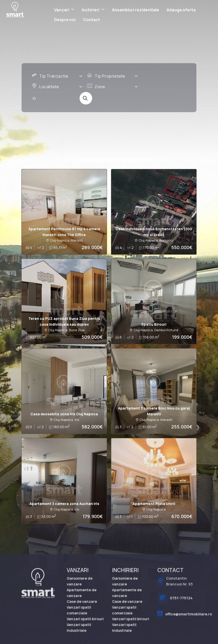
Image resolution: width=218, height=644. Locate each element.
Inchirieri (91, 10)
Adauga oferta (181, 10)
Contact (92, 20)
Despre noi (65, 20)
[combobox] (57, 76)
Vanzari (62, 10)
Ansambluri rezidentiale (136, 10)
